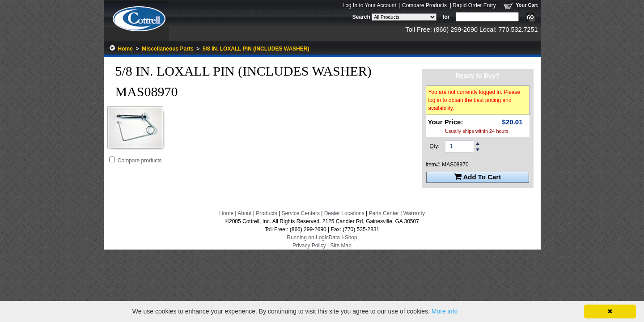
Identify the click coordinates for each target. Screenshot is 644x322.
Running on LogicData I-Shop (322, 237)
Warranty (414, 213)
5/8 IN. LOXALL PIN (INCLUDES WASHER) (256, 49)
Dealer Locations (344, 213)
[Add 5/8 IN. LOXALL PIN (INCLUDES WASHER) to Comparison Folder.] (112, 159)
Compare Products (424, 5)
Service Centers (301, 213)
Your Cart (527, 5)
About (244, 213)
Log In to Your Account (369, 5)
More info (445, 311)
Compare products (140, 161)
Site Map (341, 246)
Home (125, 49)
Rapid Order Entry (474, 5)
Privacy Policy (309, 246)
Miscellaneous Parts (167, 49)
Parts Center (384, 213)
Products (266, 213)
